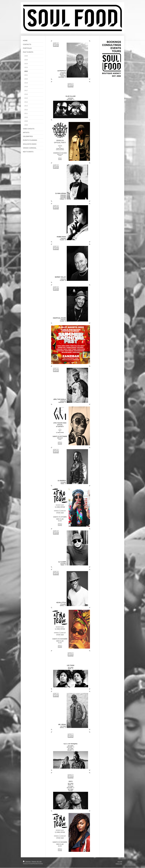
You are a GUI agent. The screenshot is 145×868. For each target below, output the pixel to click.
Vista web (119, 864)
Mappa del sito (37, 862)
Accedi (120, 862)
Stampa (27, 862)
